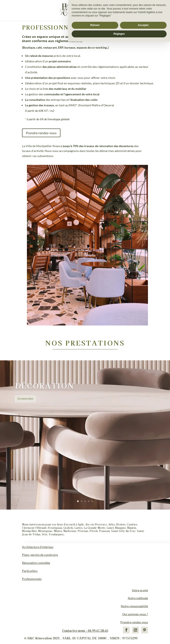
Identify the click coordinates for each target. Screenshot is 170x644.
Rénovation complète (36, 563)
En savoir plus (25, 399)
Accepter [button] (143, 628)
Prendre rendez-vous (41, 133)
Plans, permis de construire (40, 555)
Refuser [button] (95, 628)
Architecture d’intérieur (38, 547)
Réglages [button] (119, 636)
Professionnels (32, 579)
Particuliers (30, 571)
